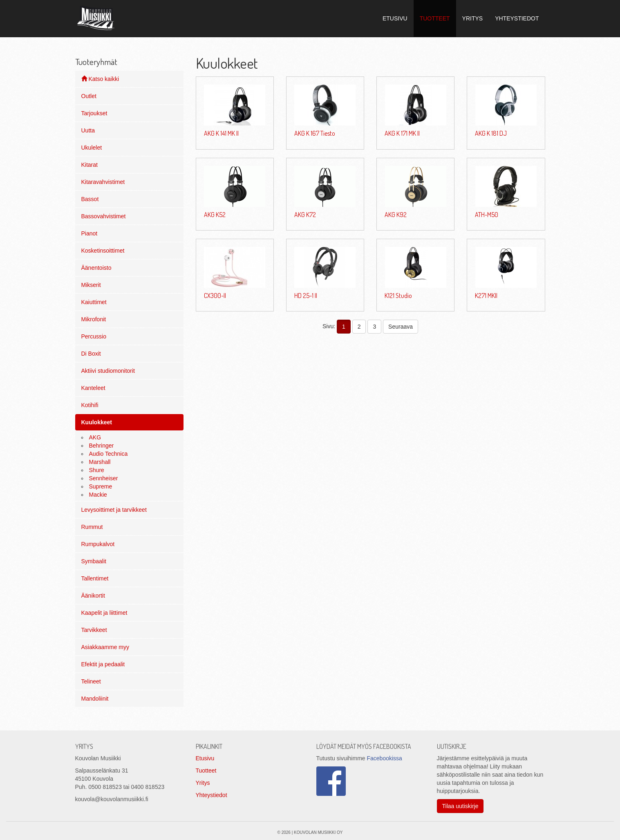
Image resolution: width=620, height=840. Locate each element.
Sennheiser (104, 478)
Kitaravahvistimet (103, 182)
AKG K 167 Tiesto (315, 133)
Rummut (92, 527)
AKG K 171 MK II (402, 133)
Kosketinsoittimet (103, 251)
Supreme (101, 486)
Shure (97, 470)
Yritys (203, 783)
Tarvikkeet (94, 630)
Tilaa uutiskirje (460, 806)
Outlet (89, 96)
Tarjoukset (94, 113)
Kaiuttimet (94, 302)
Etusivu (205, 758)
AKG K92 (396, 215)
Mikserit (91, 285)
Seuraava (401, 327)
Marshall (100, 462)
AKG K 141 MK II (221, 133)
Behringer (102, 446)
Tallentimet (95, 578)
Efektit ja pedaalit (103, 664)
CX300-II (215, 296)
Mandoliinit (95, 699)
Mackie (98, 495)
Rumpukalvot (98, 544)
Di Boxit (91, 354)
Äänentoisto (96, 268)
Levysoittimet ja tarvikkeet (114, 510)
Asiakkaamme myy (105, 647)
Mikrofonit (94, 319)
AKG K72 (305, 215)
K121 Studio (398, 296)
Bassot (90, 199)
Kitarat (90, 165)
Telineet (91, 681)
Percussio (94, 336)
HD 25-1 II (306, 296)
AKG (95, 437)
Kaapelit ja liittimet (104, 613)
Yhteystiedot (212, 795)
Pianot (90, 233)
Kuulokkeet (97, 422)
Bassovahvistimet (104, 216)
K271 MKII (486, 296)
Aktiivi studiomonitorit (108, 371)
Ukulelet (92, 148)
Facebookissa (384, 758)
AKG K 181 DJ (491, 133)
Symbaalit (94, 561)
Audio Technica (109, 454)
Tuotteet (206, 771)
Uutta (88, 130)
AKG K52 (215, 215)
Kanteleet (93, 388)
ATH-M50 (487, 215)
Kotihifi (90, 405)
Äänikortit (93, 596)
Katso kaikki (100, 79)
